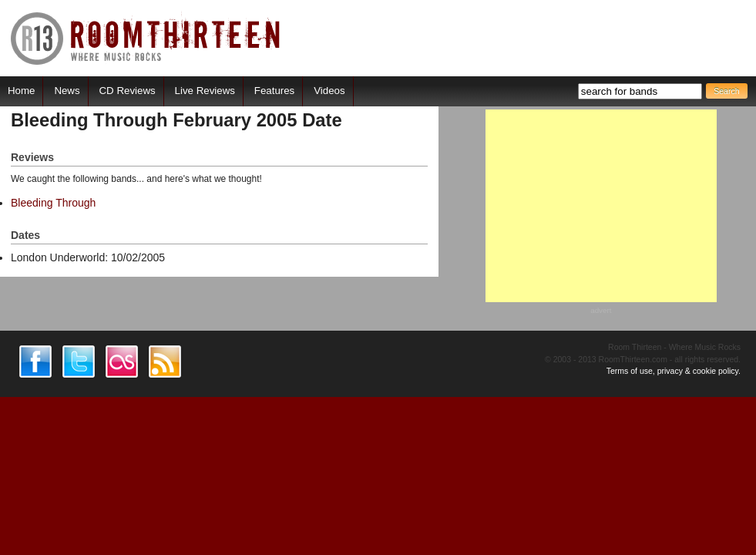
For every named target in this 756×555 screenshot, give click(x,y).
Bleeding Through (53, 203)
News (67, 91)
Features (274, 91)
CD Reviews (128, 91)
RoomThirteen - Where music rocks (146, 38)
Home (21, 91)
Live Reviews (205, 91)
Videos (329, 91)
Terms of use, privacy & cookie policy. (674, 371)
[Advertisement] (601, 206)
